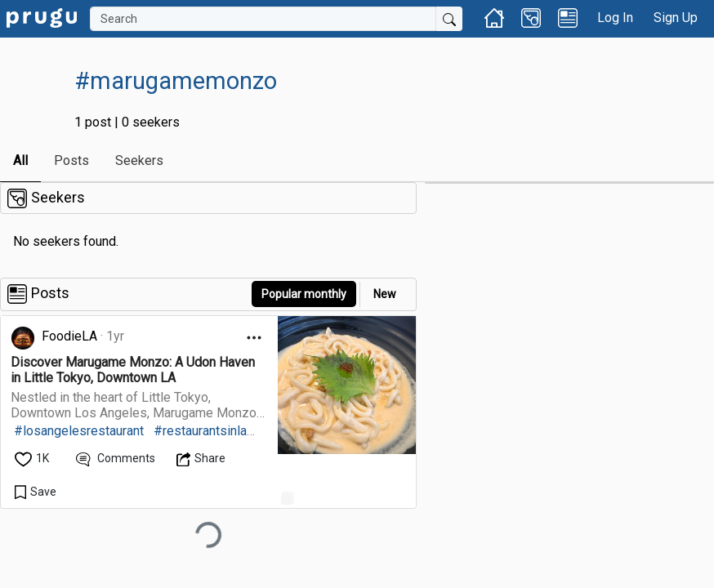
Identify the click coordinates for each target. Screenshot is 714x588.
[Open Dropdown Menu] (254, 338)
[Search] (263, 19)
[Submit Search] (449, 19)
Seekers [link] (139, 160)
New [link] (385, 294)
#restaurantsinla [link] (200, 431)
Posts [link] (71, 160)
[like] (33, 459)
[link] (42, 17)
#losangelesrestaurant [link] (79, 431)
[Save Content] (36, 492)
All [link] (20, 160)
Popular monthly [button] (304, 294)
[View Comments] (116, 459)
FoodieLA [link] (69, 336)
